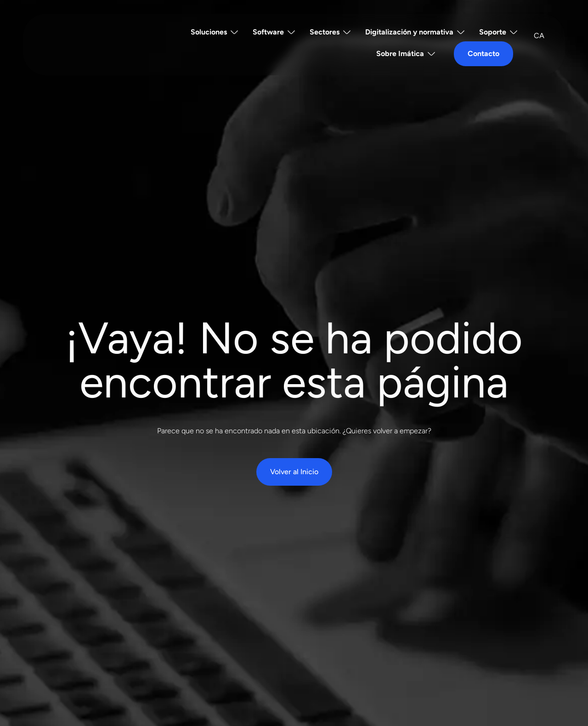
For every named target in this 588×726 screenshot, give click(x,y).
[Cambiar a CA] (539, 36)
